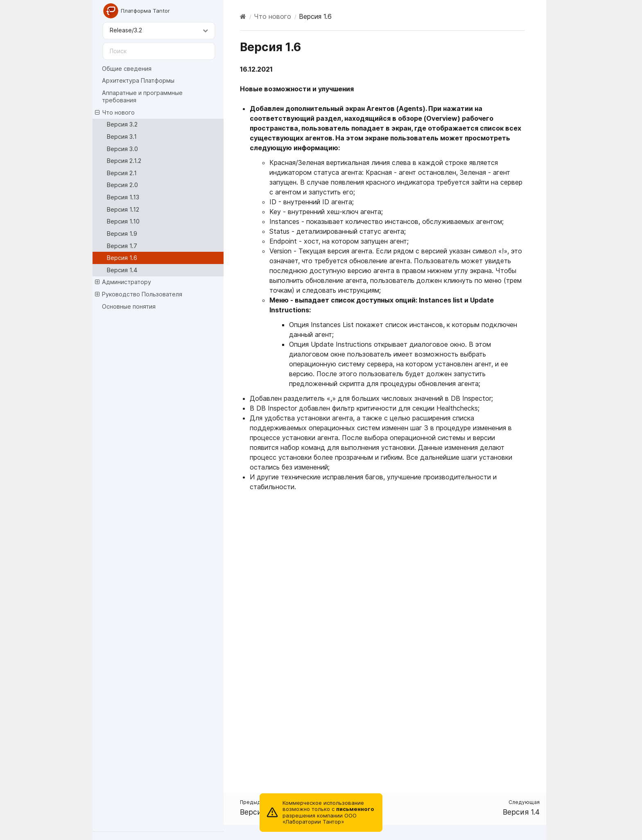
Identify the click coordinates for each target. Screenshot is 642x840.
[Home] (243, 16)
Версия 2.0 (122, 185)
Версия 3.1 (122, 137)
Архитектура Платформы (138, 80)
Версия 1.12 (123, 209)
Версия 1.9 (122, 234)
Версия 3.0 (122, 149)
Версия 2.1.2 (124, 161)
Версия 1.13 (123, 197)
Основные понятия (129, 306)
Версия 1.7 (122, 246)
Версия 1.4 (122, 270)
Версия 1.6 (122, 258)
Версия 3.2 (122, 124)
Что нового (115, 113)
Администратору (123, 282)
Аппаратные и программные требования (142, 96)
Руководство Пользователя (139, 294)
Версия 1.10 (123, 221)
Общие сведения (127, 69)
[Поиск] (159, 51)
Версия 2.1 (122, 173)
